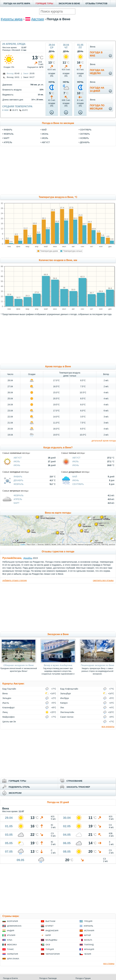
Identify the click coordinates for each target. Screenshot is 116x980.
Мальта (88, 940)
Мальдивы (51, 940)
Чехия (88, 954)
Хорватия (13, 954)
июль (45, 138)
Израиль (89, 926)
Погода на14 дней (97, 89)
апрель (8, 142)
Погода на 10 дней (58, 802)
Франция (89, 949)
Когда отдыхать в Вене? (58, 448)
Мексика (12, 945)
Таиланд (89, 945)
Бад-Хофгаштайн (69, 689)
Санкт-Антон (67, 717)
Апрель (18, 499)
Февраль (19, 484)
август (46, 142)
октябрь (85, 134)
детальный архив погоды (104, 441)
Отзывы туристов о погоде (58, 552)
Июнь (17, 465)
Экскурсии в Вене (58, 634)
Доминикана (14, 926)
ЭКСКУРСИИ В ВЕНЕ (69, 3)
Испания (89, 931)
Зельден (7, 698)
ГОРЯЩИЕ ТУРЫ (44, 3)
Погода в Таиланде (48, 978)
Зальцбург (66, 693)
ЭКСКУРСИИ (15, 793)
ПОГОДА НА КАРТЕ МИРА (17, 3)
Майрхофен (9, 717)
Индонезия (52, 931)
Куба (10, 940)
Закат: (26, 73)
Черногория (53, 954)
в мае (5, 110)
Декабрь (18, 480)
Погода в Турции (83, 978)
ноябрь (85, 138)
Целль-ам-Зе (9, 722)
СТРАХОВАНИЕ (74, 781)
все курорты (108, 726)
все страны (109, 964)
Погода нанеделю (97, 72)
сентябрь (86, 130)
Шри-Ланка (13, 959)
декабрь (85, 142)
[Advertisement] (58, 31)
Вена (5, 693)
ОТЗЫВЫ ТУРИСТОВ (96, 3)
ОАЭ (48, 945)
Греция (88, 921)
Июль (17, 461)
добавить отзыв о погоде (15, 580)
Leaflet (23, 544)
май (44, 130)
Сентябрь (78, 484)
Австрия (38, 19)
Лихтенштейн (67, 712)
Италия (11, 935)
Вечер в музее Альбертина (58, 665)
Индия (11, 931)
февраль (9, 134)
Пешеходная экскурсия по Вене (97, 665)
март (6, 138)
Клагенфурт (9, 708)
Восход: (10, 73)
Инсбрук (65, 698)
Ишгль (6, 703)
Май (75, 477)
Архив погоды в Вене (58, 366)
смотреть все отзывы (103, 580)
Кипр (48, 935)
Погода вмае (96, 54)
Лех (62, 708)
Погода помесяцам (97, 107)
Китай (87, 935)
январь (8, 130)
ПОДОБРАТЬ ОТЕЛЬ (19, 787)
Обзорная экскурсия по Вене (19, 665)
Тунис (10, 949)
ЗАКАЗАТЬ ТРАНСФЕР (78, 787)
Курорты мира (12, 19)
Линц (5, 712)
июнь (45, 134)
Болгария (13, 921)
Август (18, 458)
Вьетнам (50, 921)
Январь (18, 477)
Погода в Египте (10, 978)
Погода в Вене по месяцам (58, 123)
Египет (49, 926)
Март (16, 503)
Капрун (64, 703)
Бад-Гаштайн (9, 689)
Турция (50, 949)
